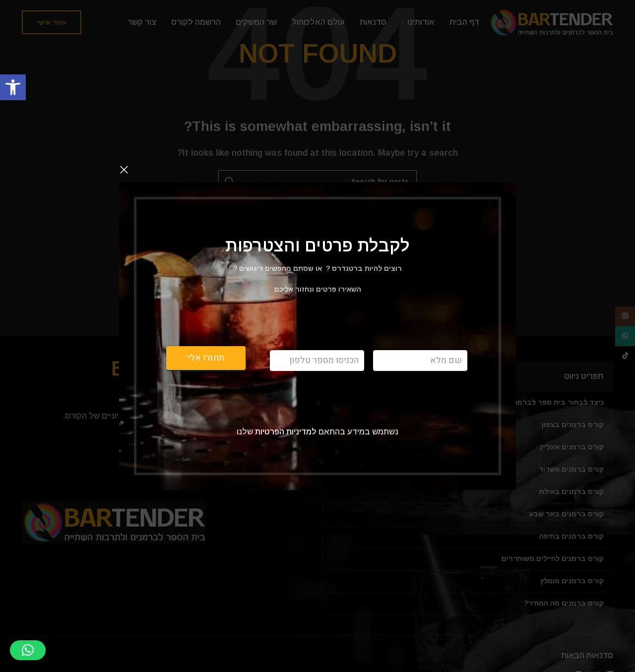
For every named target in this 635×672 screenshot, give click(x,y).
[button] (13, 87)
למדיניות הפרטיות (285, 431)
